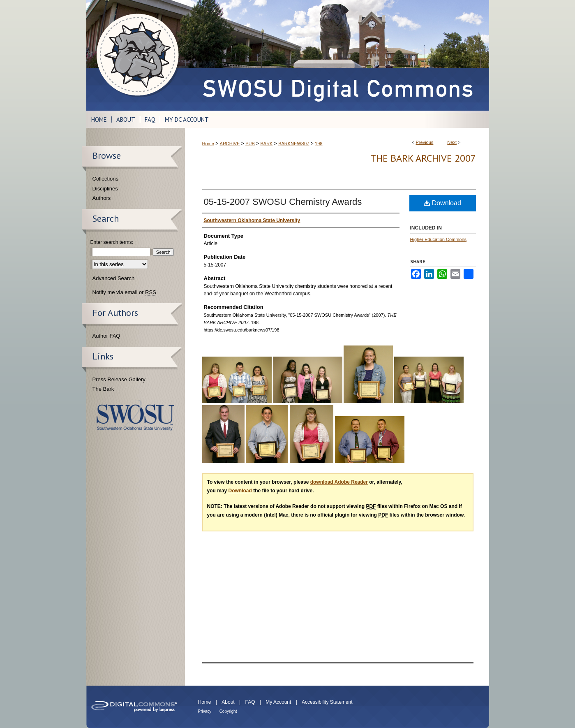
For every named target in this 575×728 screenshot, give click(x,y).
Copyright (228, 711)
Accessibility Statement (327, 702)
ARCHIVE (230, 144)
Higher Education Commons (439, 239)
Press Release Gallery (119, 379)
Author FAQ (106, 336)
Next (452, 142)
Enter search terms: (112, 242)
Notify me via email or (124, 292)
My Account (278, 702)
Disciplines (105, 189)
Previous (425, 142)
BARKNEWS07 (294, 144)
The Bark (103, 389)
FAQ (250, 702)
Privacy (205, 711)
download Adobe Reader (339, 482)
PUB (250, 144)
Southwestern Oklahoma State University (135, 415)
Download (442, 203)
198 (319, 144)
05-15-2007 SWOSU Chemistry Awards (283, 202)
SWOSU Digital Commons (337, 55)
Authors (102, 198)
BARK (266, 144)
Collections (106, 179)
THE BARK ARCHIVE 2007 (423, 158)
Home (208, 144)
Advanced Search (114, 278)
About (228, 702)
